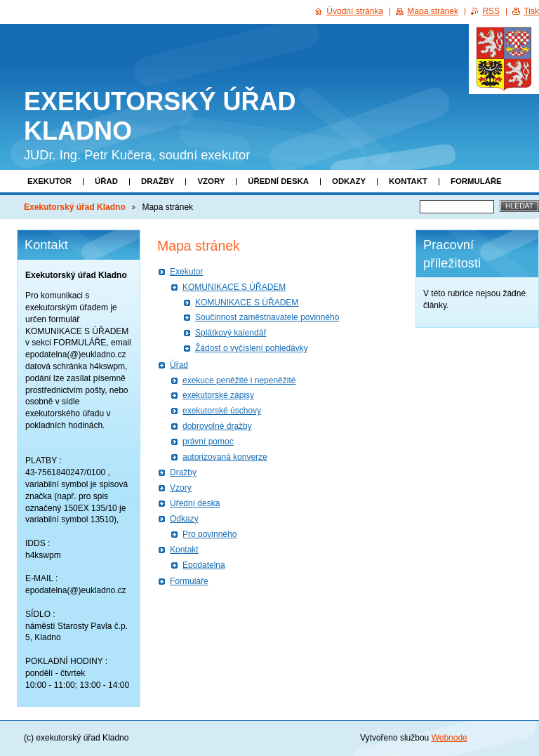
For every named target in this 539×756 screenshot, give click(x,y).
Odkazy (349, 181)
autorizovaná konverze (225, 457)
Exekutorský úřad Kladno (75, 207)
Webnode (450, 738)
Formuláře (476, 181)
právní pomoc (208, 442)
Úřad (106, 181)
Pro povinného (209, 534)
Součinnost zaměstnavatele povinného (267, 317)
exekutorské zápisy (218, 395)
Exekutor (49, 181)
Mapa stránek (433, 11)
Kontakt (408, 181)
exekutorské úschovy (222, 411)
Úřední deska (278, 181)
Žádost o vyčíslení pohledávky (252, 348)
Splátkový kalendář (231, 333)
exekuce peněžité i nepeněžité (239, 380)
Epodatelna (204, 565)
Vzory (211, 181)
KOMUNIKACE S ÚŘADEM (234, 287)
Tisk (531, 11)
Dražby (158, 181)
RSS (491, 11)
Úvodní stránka (355, 11)
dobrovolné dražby (217, 426)
